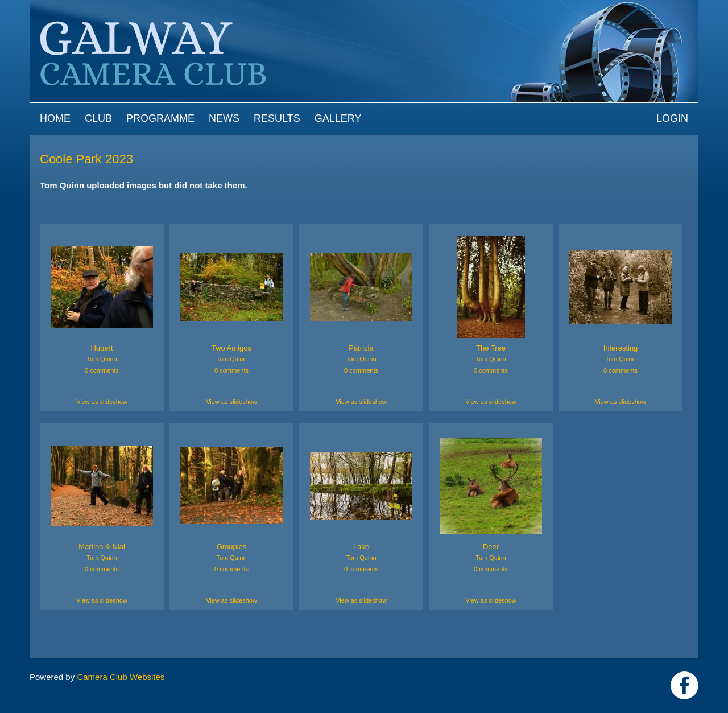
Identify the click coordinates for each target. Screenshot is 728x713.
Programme (160, 118)
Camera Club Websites (121, 677)
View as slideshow (102, 402)
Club (98, 118)
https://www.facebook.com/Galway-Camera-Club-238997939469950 (684, 685)
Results (277, 118)
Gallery (338, 118)
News (224, 118)
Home (55, 118)
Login (672, 118)
